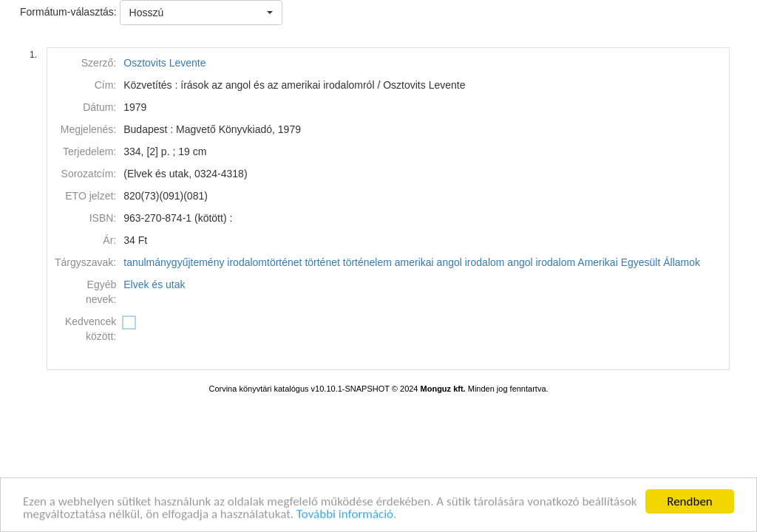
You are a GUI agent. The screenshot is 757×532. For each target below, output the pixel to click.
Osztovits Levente (164, 63)
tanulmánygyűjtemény (174, 262)
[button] (201, 13)
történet (322, 262)
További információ (345, 516)
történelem (367, 262)
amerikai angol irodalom (450, 262)
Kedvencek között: (91, 329)
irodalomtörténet (264, 262)
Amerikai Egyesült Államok (639, 262)
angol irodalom (541, 262)
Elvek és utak (154, 284)
